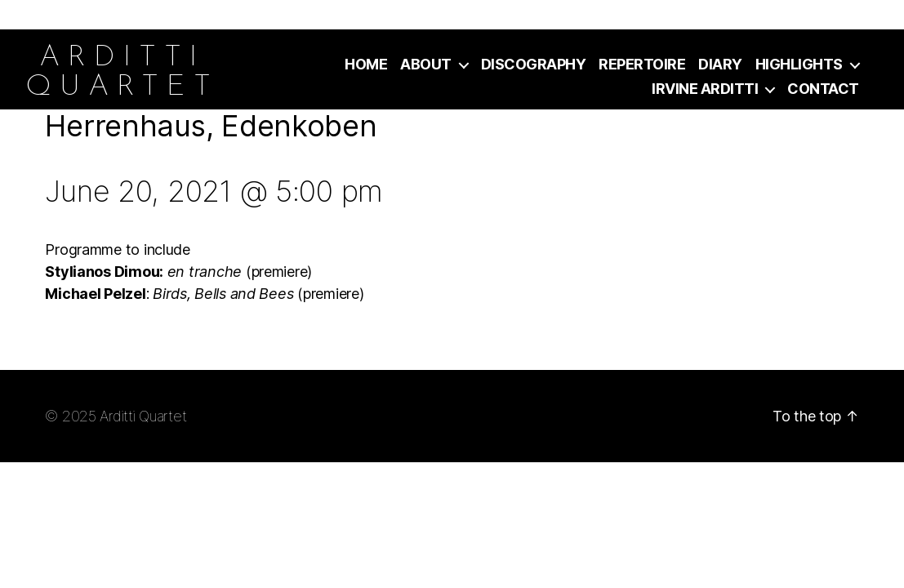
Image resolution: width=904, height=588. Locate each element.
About (426, 64)
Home (366, 64)
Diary (720, 64)
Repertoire (642, 64)
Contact (823, 89)
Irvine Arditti (705, 89)
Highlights (799, 64)
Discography (534, 64)
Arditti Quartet (143, 416)
